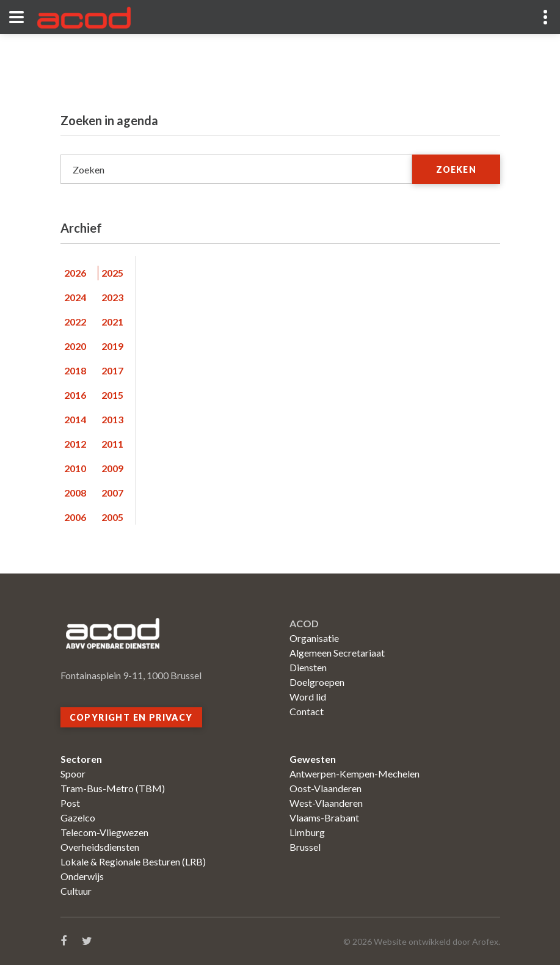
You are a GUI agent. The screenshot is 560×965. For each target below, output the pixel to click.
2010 (75, 468)
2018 (75, 370)
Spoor (73, 774)
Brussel (305, 847)
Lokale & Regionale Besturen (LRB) (133, 861)
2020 (75, 346)
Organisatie (314, 638)
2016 (75, 395)
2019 (112, 346)
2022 (75, 322)
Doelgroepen (317, 682)
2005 (112, 517)
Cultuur (76, 891)
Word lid (308, 697)
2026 (75, 273)
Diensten (308, 667)
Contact (307, 711)
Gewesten (313, 759)
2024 (75, 297)
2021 (112, 322)
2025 (112, 273)
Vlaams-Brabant (324, 818)
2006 (75, 517)
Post (70, 803)
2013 (112, 419)
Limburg (307, 832)
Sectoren (81, 759)
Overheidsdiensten (100, 847)
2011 (112, 444)
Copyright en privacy (131, 717)
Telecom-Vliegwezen (104, 832)
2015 (112, 395)
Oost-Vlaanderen (325, 788)
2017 (112, 370)
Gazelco (78, 818)
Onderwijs (82, 876)
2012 (75, 444)
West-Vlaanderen (326, 803)
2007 (112, 493)
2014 (75, 419)
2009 (112, 468)
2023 (112, 297)
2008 (75, 493)
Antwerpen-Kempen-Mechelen (355, 774)
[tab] (80, 273)
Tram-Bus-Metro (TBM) (113, 788)
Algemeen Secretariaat (337, 653)
